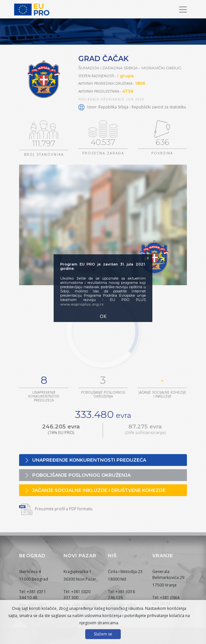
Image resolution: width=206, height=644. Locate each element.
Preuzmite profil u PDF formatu (56, 509)
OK (103, 316)
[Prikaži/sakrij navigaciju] (183, 10)
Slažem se (103, 634)
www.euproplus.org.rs (82, 304)
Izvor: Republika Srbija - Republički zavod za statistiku (132, 107)
